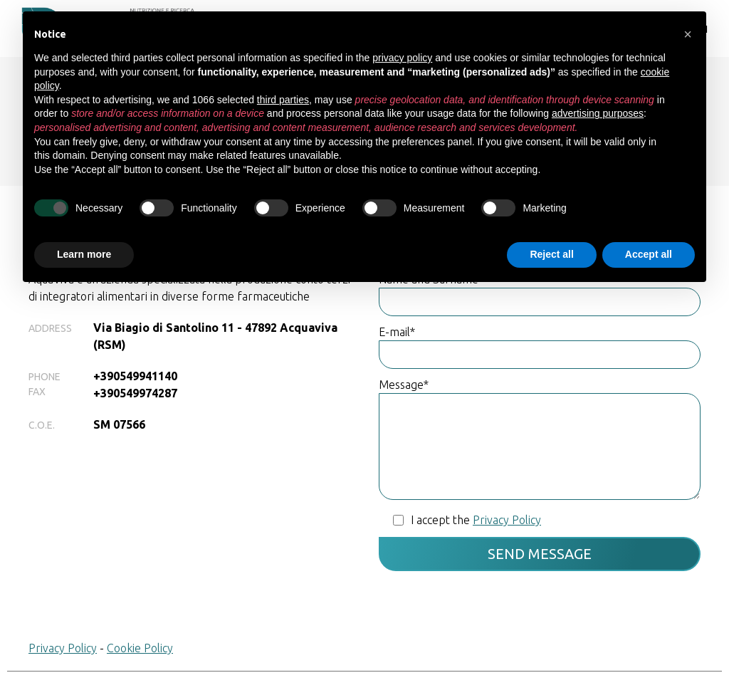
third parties (283, 100)
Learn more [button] (84, 254)
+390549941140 (135, 376)
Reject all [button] (551, 254)
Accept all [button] (649, 254)
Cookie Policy (140, 648)
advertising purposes (598, 113)
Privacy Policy (63, 648)
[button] (688, 34)
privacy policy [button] (402, 58)
